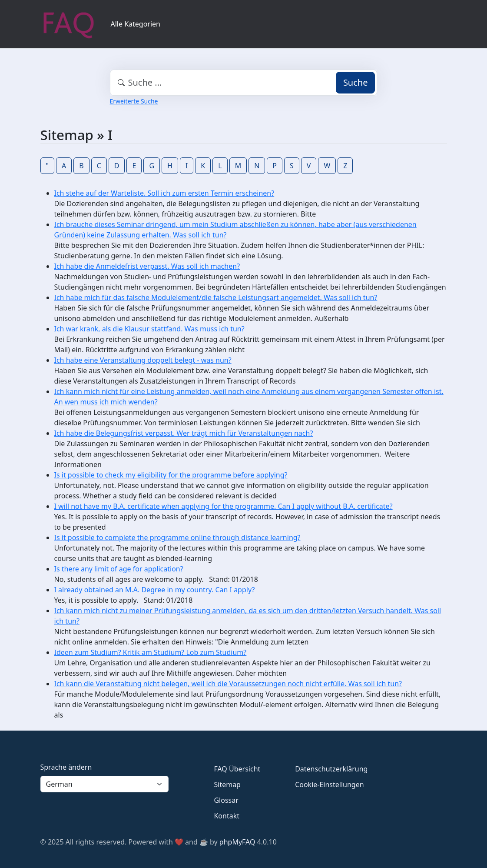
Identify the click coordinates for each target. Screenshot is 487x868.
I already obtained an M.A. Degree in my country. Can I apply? (155, 590)
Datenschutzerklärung (331, 769)
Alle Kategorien (136, 24)
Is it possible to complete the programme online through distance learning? (177, 537)
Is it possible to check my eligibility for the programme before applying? (171, 475)
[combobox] (244, 83)
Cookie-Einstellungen (329, 785)
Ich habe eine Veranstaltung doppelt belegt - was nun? (143, 360)
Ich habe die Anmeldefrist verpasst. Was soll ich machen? (147, 266)
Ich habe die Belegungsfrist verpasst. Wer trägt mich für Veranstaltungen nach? (184, 433)
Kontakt (227, 816)
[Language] (105, 784)
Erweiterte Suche (134, 101)
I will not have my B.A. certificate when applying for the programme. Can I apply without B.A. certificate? (224, 506)
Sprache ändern (66, 767)
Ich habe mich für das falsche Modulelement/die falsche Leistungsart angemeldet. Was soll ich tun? (216, 297)
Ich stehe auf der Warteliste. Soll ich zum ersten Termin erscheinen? (164, 193)
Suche (356, 82)
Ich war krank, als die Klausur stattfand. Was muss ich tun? (149, 329)
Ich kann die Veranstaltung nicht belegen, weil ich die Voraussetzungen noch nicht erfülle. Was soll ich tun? (228, 684)
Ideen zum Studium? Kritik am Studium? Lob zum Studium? (151, 652)
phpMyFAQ (237, 842)
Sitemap (227, 785)
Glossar (226, 800)
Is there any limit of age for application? (119, 569)
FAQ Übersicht (237, 769)
